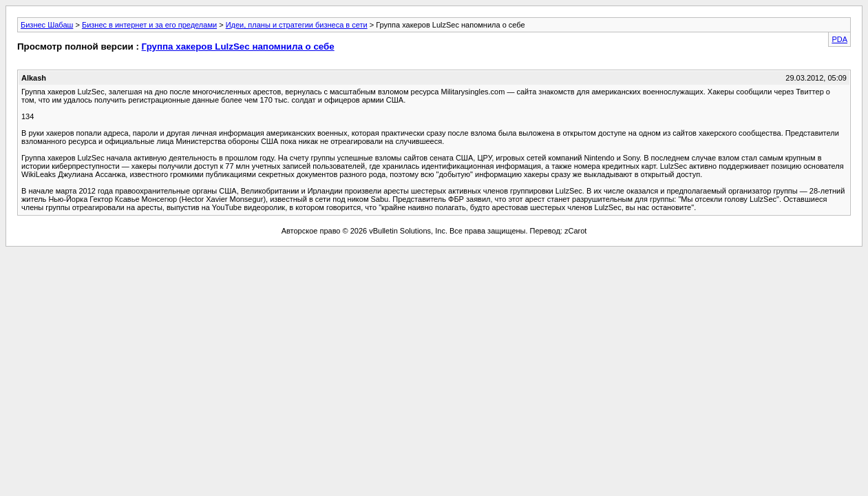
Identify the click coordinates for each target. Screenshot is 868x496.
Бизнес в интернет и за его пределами (149, 25)
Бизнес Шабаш (47, 25)
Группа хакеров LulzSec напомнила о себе (238, 46)
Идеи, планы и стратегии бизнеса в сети (297, 25)
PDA (839, 39)
